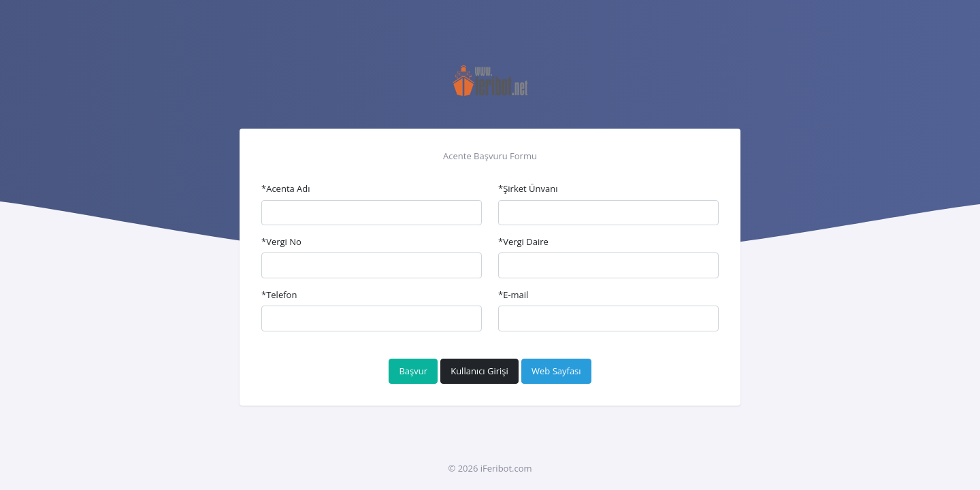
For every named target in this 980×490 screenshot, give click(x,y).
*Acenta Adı (286, 189)
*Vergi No (281, 242)
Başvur (413, 371)
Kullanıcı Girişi (479, 371)
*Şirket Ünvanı (528, 189)
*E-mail (513, 295)
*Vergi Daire (523, 242)
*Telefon (279, 295)
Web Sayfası (556, 371)
